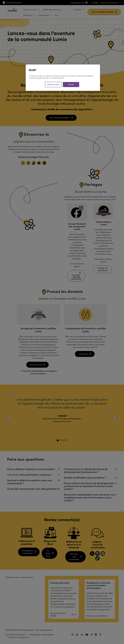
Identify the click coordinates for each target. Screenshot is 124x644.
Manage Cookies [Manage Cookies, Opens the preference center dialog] (53, 84)
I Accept (71, 84)
